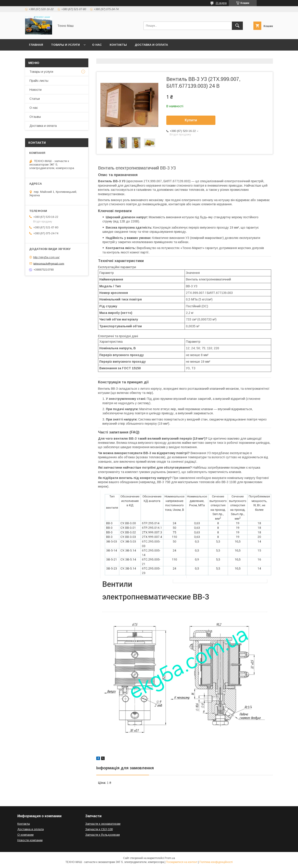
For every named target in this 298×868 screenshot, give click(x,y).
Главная (36, 45)
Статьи (35, 99)
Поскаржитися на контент (182, 862)
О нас (97, 45)
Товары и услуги (65, 45)
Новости (35, 90)
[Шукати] (237, 26)
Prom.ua (170, 858)
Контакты (118, 45)
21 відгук (221, 3)
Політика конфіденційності (216, 862)
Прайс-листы (39, 81)
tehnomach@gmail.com (49, 263)
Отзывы (35, 117)
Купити (191, 120)
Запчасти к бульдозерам (103, 835)
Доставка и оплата (151, 45)
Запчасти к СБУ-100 (99, 829)
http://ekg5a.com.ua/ (46, 257)
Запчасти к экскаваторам (103, 824)
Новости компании (30, 840)
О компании (25, 835)
